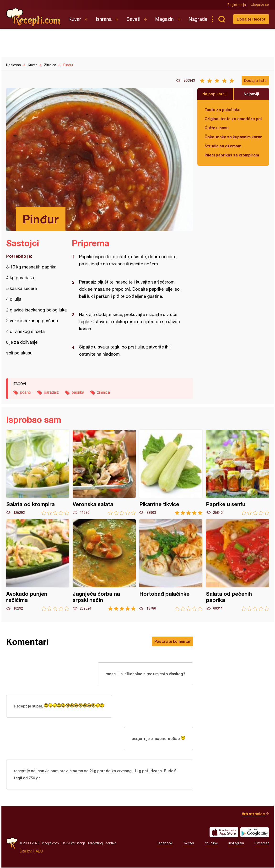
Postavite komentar (173, 641)
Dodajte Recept (251, 19)
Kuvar (75, 19)
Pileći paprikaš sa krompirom (232, 155)
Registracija (237, 5)
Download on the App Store (224, 833)
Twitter (189, 844)
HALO (38, 852)
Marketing (95, 844)
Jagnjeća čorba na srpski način (104, 565)
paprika (78, 392)
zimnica (103, 392)
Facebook (165, 844)
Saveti (133, 19)
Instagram (236, 844)
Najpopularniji (215, 94)
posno (26, 392)
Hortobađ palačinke (171, 565)
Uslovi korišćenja (73, 844)
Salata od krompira (38, 472)
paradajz (51, 392)
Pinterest (262, 844)
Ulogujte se (260, 5)
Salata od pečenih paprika (237, 565)
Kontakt (111, 844)
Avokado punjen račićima (38, 565)
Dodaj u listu (255, 80)
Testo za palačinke (222, 110)
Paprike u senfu (237, 472)
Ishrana (104, 19)
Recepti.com (34, 17)
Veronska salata (104, 472)
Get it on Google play (255, 833)
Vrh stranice (253, 814)
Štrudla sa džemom (223, 146)
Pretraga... (222, 19)
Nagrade (198, 19)
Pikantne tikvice (171, 472)
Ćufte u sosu (217, 128)
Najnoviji (251, 94)
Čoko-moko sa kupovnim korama (233, 137)
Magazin (164, 19)
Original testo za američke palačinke (233, 119)
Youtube (211, 844)
